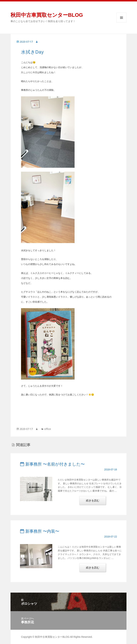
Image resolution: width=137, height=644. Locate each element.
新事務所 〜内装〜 (40, 531)
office (48, 429)
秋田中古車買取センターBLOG (47, 15)
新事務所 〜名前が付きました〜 (52, 464)
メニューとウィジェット (121, 18)
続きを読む (95, 502)
